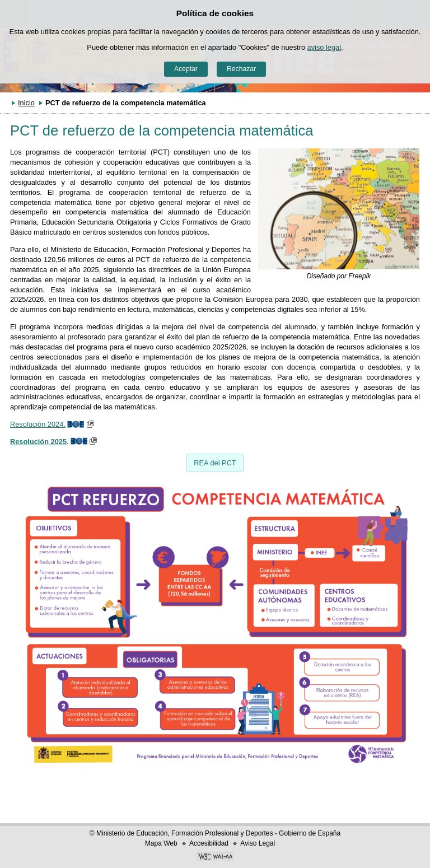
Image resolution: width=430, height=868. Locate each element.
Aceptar (186, 69)
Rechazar (241, 69)
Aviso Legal (258, 843)
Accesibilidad (209, 843)
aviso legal (324, 47)
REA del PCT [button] (215, 463)
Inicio (26, 103)
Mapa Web (161, 843)
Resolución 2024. (38, 424)
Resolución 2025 (38, 442)
